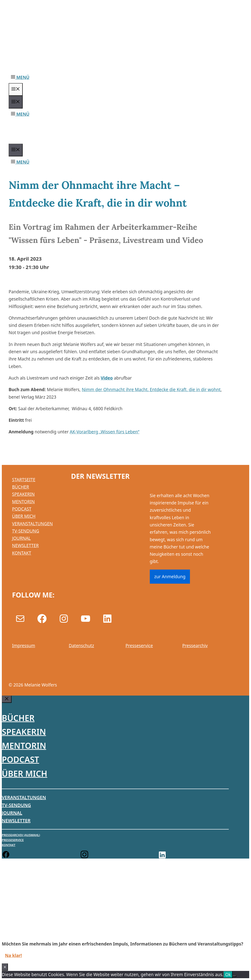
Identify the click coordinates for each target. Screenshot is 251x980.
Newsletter (16, 821)
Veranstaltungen (24, 797)
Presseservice (139, 646)
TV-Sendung (16, 805)
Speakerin (24, 732)
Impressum (24, 646)
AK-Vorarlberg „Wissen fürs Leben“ (105, 432)
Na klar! (13, 955)
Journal (12, 813)
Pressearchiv (195, 646)
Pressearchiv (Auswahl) (21, 835)
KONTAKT (22, 553)
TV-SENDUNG (26, 531)
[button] (20, 77)
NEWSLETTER (25, 546)
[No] (234, 976)
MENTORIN (23, 502)
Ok (228, 975)
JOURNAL (21, 538)
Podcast (20, 759)
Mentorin (24, 746)
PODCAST (22, 509)
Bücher (18, 718)
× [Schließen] (5, 967)
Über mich (25, 774)
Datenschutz (81, 646)
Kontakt (9, 845)
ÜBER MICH (24, 516)
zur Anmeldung (170, 577)
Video (107, 378)
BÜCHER (21, 487)
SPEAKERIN (23, 494)
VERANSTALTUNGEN (32, 524)
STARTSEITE (24, 480)
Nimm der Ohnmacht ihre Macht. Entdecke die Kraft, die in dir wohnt (151, 390)
